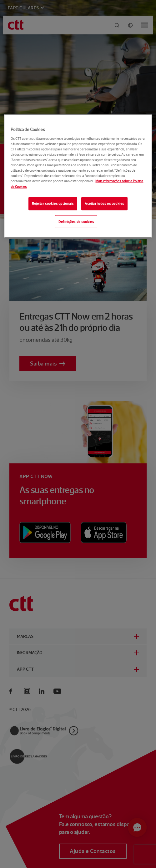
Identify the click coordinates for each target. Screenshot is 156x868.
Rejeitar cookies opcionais (53, 203)
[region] (78, 176)
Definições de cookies (76, 221)
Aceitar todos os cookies (104, 203)
